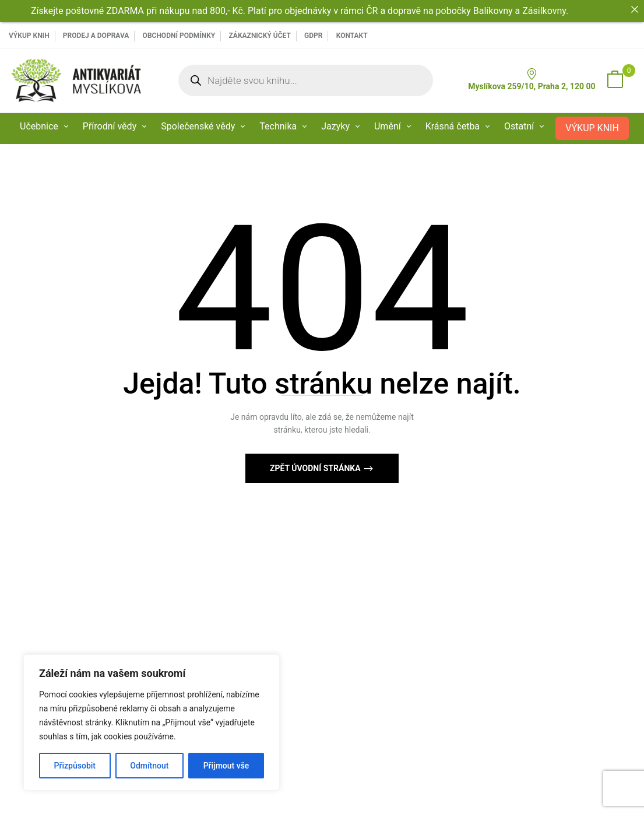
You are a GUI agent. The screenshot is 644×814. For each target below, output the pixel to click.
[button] (615, 80)
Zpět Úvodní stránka (316, 468)
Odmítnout (149, 766)
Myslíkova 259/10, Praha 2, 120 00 (532, 80)
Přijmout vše (226, 766)
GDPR (313, 36)
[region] (152, 722)
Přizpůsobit (75, 766)
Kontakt (352, 36)
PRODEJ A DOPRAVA (96, 36)
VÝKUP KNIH (29, 36)
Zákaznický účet (259, 36)
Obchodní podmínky (179, 36)
